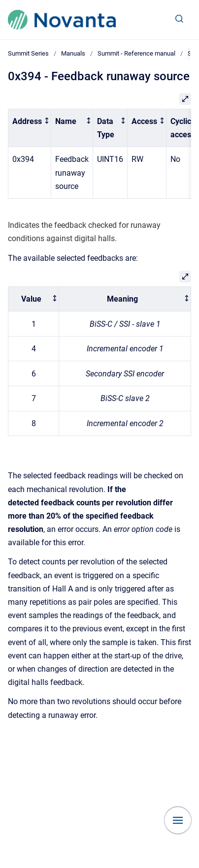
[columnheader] (30, 128)
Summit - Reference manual (136, 53)
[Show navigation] (178, 820)
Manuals (73, 53)
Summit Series (28, 53)
